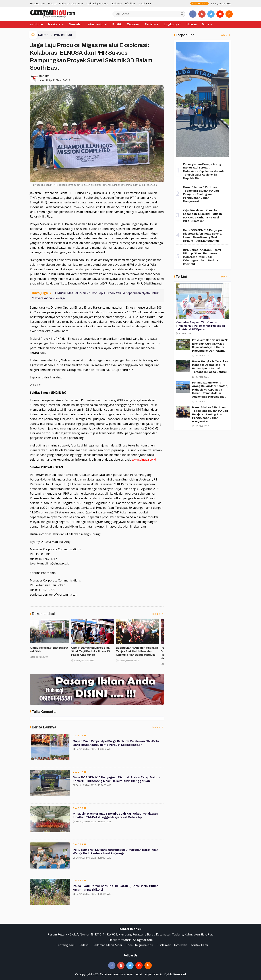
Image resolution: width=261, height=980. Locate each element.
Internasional (97, 24)
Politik (117, 24)
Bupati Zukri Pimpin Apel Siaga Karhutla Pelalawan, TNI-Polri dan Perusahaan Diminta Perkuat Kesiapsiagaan (117, 744)
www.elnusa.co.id (144, 460)
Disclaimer (116, 3)
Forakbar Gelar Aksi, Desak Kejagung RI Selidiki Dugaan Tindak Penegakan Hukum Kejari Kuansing (51, 653)
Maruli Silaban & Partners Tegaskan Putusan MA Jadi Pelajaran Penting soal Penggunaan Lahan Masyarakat (201, 194)
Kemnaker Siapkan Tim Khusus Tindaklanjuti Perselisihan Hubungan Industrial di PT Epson (200, 326)
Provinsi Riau (63, 35)
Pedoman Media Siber (72, 3)
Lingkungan (173, 24)
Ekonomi (133, 24)
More (206, 24)
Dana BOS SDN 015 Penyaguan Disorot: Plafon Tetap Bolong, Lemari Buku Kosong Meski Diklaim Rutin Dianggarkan (118, 781)
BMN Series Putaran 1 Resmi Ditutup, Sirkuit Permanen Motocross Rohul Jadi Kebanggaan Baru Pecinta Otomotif (202, 257)
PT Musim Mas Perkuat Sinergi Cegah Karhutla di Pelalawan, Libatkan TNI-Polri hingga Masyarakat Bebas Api (117, 817)
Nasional (55, 24)
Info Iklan (130, 3)
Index (158, 614)
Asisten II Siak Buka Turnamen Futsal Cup (95, 650)
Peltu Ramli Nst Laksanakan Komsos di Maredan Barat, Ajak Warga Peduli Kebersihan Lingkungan (116, 853)
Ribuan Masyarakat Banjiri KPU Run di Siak (140, 650)
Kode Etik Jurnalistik (97, 3)
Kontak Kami (144, 3)
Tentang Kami (37, 3)
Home (36, 24)
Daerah (74, 24)
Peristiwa (152, 24)
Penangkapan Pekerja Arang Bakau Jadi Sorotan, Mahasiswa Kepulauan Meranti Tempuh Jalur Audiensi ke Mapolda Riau (203, 171)
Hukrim (192, 24)
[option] (52, 643)
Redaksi (52, 3)
